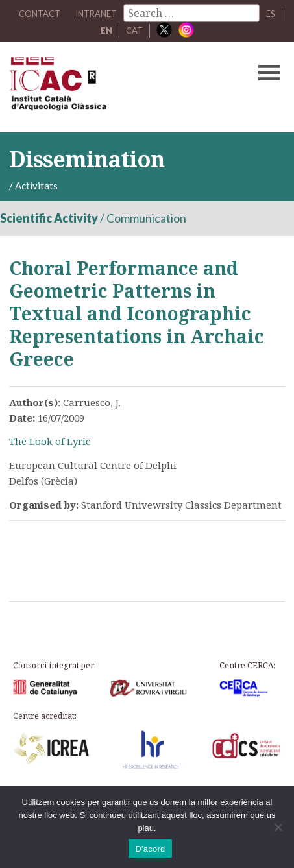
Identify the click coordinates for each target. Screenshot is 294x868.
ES (271, 14)
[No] (278, 827)
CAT (134, 30)
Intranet (96, 14)
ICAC (118, 87)
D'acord (150, 849)
